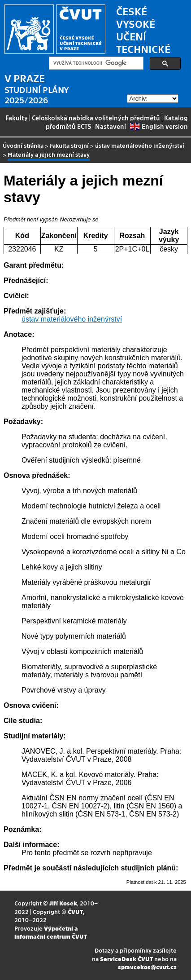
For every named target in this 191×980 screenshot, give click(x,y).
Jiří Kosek (63, 903)
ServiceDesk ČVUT (126, 959)
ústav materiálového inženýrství (140, 145)
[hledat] (95, 63)
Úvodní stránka (23, 145)
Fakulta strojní (69, 145)
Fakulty (17, 118)
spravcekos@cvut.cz (147, 967)
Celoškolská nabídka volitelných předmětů (96, 118)
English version (159, 126)
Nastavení (111, 126)
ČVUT (75, 912)
